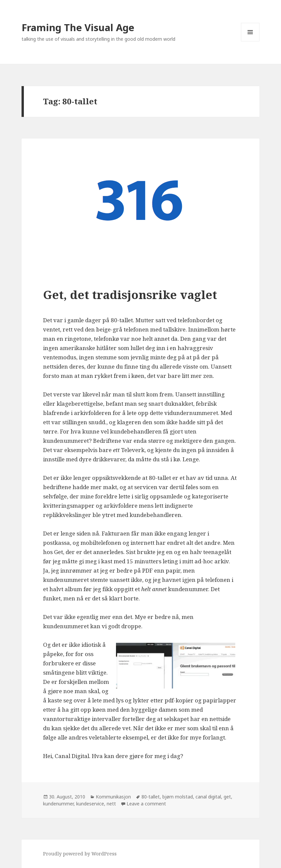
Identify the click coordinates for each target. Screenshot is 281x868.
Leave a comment (146, 804)
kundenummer (58, 804)
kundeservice (90, 804)
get (227, 797)
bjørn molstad (178, 797)
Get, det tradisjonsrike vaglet (130, 295)
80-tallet (151, 797)
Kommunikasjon (113, 797)
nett (111, 804)
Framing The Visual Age (78, 27)
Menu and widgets (250, 41)
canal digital (208, 797)
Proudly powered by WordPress (80, 854)
